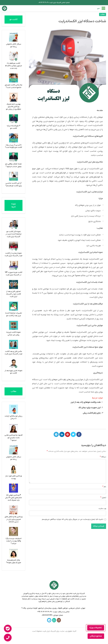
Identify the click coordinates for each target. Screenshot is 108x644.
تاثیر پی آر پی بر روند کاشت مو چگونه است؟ (13, 146)
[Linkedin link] (62, 434)
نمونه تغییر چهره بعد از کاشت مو (13, 372)
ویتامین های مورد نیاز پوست (14, 477)
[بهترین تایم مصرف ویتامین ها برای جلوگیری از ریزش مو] (14, 97)
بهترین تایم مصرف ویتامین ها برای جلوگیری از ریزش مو (13, 107)
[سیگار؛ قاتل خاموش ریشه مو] (14, 37)
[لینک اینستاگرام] (59, 620)
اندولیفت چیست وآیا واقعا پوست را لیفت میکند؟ (14, 541)
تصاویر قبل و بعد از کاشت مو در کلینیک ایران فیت (13, 294)
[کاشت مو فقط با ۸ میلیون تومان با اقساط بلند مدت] (14, 56)
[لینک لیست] (54, 612)
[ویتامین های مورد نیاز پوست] (14, 469)
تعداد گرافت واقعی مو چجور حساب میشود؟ (13, 165)
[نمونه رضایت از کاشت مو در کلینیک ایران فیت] (14, 246)
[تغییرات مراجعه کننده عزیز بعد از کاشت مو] (14, 306)
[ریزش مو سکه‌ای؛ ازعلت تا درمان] (14, 409)
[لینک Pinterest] (68, 434)
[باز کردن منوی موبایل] (102, 8)
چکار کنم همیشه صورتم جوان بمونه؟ (14, 561)
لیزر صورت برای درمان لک (90, 408)
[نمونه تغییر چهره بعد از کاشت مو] (14, 364)
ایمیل (103, 497)
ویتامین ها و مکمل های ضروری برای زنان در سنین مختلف (14, 519)
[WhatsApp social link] (54, 620)
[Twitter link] (73, 434)
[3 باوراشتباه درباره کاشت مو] (14, 119)
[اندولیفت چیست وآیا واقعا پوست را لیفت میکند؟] (14, 531)
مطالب (103, 14)
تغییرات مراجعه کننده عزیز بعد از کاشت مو (14, 314)
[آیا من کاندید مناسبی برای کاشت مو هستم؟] (14, 176)
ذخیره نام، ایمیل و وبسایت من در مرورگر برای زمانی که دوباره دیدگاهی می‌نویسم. (72, 519)
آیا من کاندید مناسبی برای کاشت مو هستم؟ (14, 184)
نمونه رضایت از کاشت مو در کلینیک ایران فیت (13, 254)
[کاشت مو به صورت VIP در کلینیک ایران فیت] (14, 265)
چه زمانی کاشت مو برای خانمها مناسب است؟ (13, 86)
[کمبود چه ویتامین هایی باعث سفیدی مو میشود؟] (14, 428)
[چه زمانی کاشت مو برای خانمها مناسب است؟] (14, 78)
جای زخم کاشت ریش (92, 413)
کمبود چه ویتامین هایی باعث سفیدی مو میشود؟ (13, 438)
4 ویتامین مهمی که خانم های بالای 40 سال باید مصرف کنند (13, 498)
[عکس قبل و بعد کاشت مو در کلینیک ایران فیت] (14, 344)
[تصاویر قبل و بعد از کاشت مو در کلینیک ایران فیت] (14, 285)
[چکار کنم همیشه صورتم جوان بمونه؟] (14, 553)
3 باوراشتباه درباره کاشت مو (14, 127)
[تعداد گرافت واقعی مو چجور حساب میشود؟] (14, 157)
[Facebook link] (79, 434)
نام (104, 487)
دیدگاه (103, 457)
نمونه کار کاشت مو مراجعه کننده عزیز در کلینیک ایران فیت (13, 234)
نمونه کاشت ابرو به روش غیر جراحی (13, 334)
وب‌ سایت (102, 508)
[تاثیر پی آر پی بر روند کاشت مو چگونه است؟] (14, 138)
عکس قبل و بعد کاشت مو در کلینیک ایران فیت (13, 353)
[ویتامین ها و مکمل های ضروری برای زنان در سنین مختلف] (14, 510)
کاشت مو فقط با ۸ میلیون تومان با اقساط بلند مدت (13, 66)
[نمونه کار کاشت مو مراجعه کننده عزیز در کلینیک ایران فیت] (14, 225)
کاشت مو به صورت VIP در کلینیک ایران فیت (14, 274)
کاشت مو (13, 19)
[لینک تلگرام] (56, 434)
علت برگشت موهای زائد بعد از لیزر (86, 402)
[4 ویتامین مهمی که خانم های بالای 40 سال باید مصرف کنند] (14, 488)
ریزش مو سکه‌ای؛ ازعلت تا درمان (13, 417)
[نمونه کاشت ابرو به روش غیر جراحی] (14, 325)
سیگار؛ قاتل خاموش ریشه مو (14, 45)
